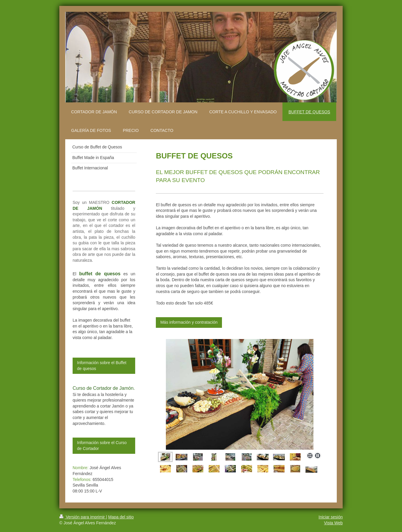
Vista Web (333, 523)
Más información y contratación (189, 322)
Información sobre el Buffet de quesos (102, 366)
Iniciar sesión (331, 517)
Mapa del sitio (121, 517)
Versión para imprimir (83, 517)
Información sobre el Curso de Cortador (102, 446)
